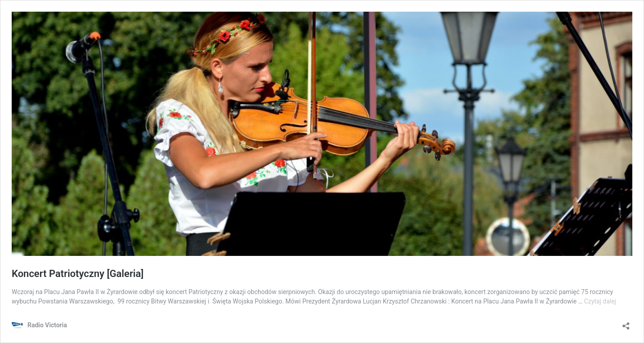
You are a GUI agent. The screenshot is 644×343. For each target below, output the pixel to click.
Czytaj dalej (600, 301)
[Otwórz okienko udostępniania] (626, 323)
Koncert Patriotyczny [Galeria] (78, 274)
